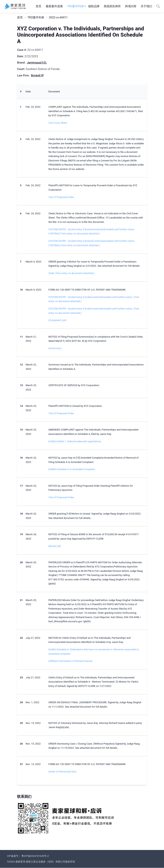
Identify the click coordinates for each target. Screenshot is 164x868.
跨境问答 (131, 6)
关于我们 (146, 6)
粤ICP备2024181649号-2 (35, 856)
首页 (39, 6)
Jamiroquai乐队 (37, 63)
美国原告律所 (112, 6)
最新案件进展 (54, 6)
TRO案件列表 (75, 6)
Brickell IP (37, 75)
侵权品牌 (94, 6)
